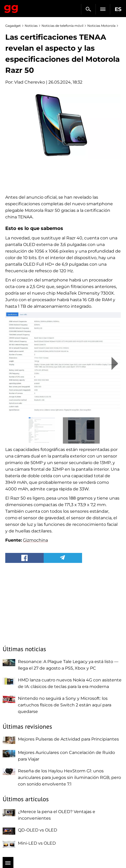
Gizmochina (35, 540)
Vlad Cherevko (30, 82)
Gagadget (11, 8)
